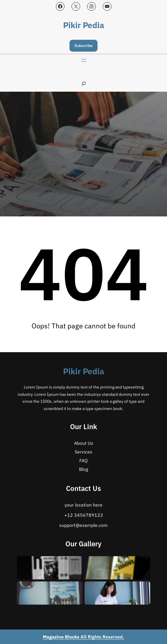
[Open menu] (84, 60)
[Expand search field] (84, 84)
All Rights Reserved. (83, 637)
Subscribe (83, 46)
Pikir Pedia (84, 25)
